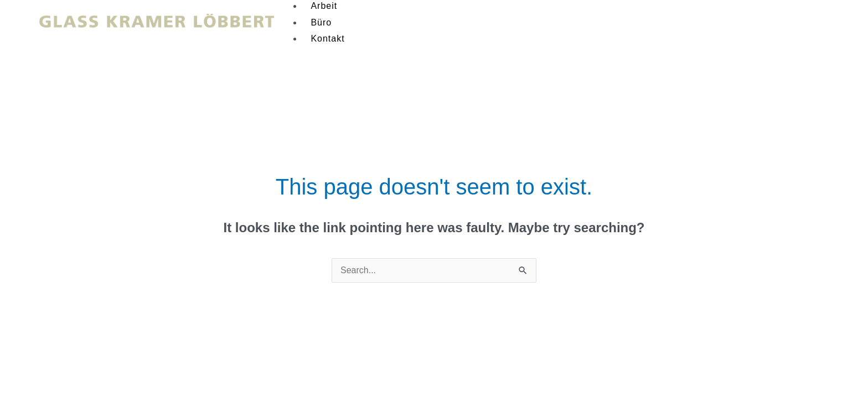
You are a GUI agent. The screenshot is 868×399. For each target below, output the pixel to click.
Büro (321, 22)
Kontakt (327, 39)
